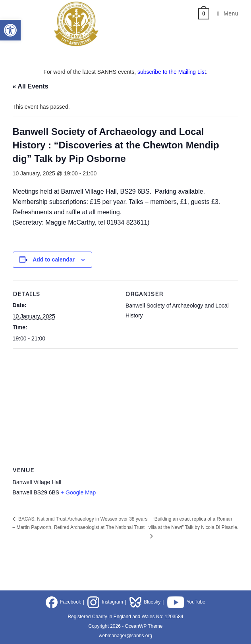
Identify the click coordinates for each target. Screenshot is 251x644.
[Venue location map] (126, 406)
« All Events (31, 86)
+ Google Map (78, 492)
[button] (10, 30)
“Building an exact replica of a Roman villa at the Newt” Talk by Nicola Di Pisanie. (194, 523)
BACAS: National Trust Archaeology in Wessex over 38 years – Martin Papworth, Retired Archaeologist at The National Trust (80, 523)
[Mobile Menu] (225, 13)
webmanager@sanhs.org (125, 636)
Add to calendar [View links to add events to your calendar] (54, 260)
